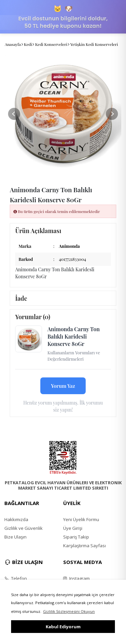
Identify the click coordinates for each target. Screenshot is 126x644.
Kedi (28, 44)
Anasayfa (13, 44)
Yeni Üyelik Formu (81, 519)
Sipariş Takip (76, 537)
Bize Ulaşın (15, 537)
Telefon (16, 578)
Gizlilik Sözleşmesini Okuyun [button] (69, 611)
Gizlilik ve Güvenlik (24, 528)
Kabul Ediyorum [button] (63, 627)
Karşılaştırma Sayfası (85, 546)
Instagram (76, 578)
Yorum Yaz (63, 386)
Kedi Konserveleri (51, 44)
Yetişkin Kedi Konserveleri (94, 44)
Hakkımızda (16, 519)
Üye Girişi (73, 528)
